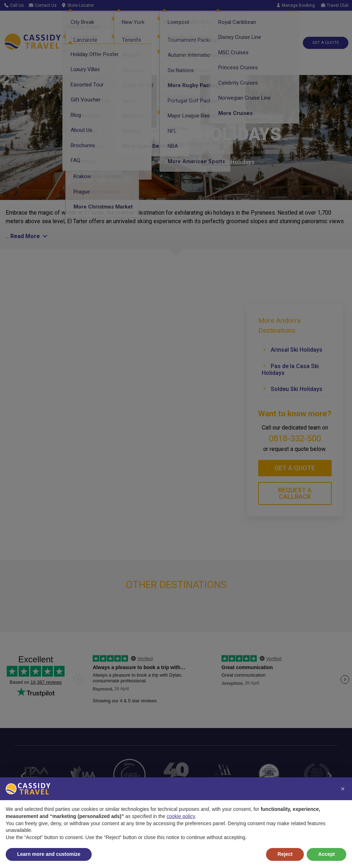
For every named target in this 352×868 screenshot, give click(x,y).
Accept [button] (327, 854)
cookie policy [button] (181, 816)
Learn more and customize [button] (49, 854)
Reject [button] (285, 854)
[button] (343, 789)
